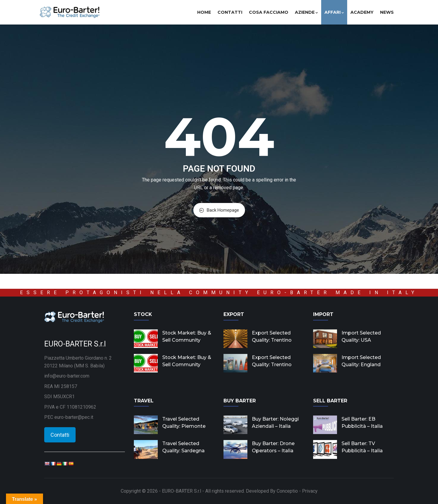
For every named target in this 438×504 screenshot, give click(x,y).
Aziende (306, 12)
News (387, 12)
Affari (334, 12)
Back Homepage (219, 210)
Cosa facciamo (269, 12)
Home (204, 12)
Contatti (230, 12)
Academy (362, 12)
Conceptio (287, 491)
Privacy (310, 491)
